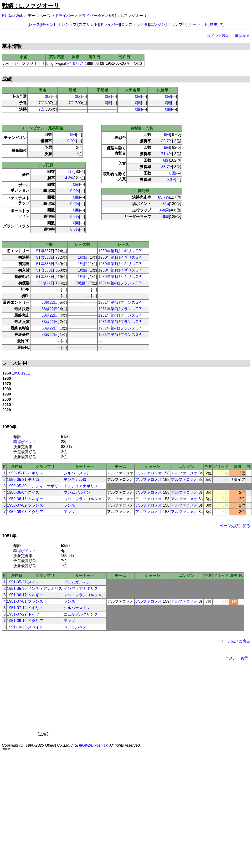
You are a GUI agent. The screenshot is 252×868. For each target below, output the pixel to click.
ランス (69, 505)
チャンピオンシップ (59, 24)
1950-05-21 (17, 480)
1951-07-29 (17, 614)
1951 (26, 373)
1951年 (9, 536)
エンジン (158, 24)
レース (34, 24)
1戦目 (83, 257)
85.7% (167, 141)
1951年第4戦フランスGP (120, 283)
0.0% (72, 141)
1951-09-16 (17, 621)
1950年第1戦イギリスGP (120, 251)
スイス (34, 492)
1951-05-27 (17, 582)
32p (166, 204)
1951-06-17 (17, 595)
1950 (16, 373)
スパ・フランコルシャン (85, 499)
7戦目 (81, 283)
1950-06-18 (17, 499)
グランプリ (177, 24)
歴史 (214, 24)
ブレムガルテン (77, 492)
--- (59, 290)
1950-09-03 (17, 512)
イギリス (36, 473)
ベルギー (36, 499)
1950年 (9, 427)
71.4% (167, 154)
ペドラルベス (75, 627)
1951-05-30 (17, 588)
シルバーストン (77, 473)
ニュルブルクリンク (81, 614)
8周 (166, 217)
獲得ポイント (25, 442)
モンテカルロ (75, 480)
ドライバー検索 (92, 16)
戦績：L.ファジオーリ (31, 6)
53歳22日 (46, 283)
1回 (71, 172)
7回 (42, 103)
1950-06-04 (17, 492)
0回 (48, 96)
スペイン (36, 627)
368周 (164, 210)
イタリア (76, 63)
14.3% (68, 178)
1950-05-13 (17, 473)
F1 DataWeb (13, 16)
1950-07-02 (17, 505)
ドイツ (34, 614)
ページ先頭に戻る (235, 526)
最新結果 (242, 36)
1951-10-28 (17, 627)
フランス (36, 505)
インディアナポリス (45, 486)
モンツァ (71, 512)
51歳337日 (45, 251)
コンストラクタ (134, 24)
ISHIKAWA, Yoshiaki (91, 745)
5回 (167, 147)
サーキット (198, 24)
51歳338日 (45, 257)
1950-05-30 (17, 486)
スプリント (88, 24)
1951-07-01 (17, 601)
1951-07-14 (17, 608)
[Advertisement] (134, 702)
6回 (167, 135)
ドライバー (64, 16)
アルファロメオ (149, 473)
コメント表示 (218, 36)
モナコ (34, 480)
